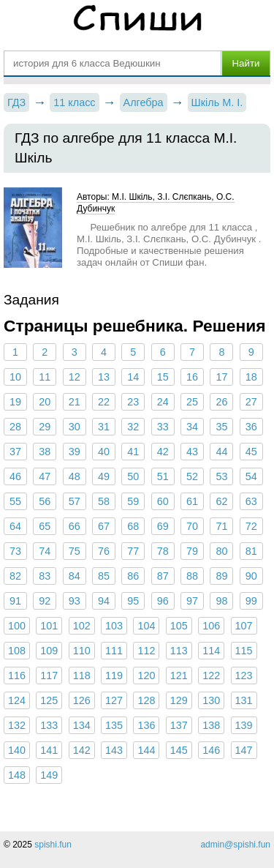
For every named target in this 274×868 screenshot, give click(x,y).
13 (104, 377)
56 (45, 501)
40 (104, 452)
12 (75, 377)
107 (244, 626)
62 (221, 501)
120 (146, 676)
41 (133, 452)
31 (104, 427)
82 (15, 576)
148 (17, 775)
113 (179, 651)
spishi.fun (53, 845)
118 (82, 676)
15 (163, 377)
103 (114, 626)
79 (192, 551)
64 (15, 526)
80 (221, 551)
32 (133, 427)
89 (221, 576)
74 (45, 551)
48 (75, 476)
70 (192, 526)
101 (49, 626)
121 (179, 676)
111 (114, 651)
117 (49, 676)
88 (192, 576)
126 (82, 700)
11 (45, 377)
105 (179, 626)
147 (244, 750)
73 (15, 551)
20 (45, 402)
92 (45, 601)
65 (45, 526)
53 (221, 476)
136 (146, 725)
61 (192, 501)
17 (221, 377)
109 (49, 651)
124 (17, 700)
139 (244, 725)
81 (251, 551)
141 (49, 750)
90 (251, 576)
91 (15, 601)
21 (75, 402)
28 (15, 427)
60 (163, 501)
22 (104, 402)
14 (133, 377)
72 (251, 526)
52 (192, 476)
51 (163, 476)
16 (192, 377)
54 (251, 476)
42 (163, 452)
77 (133, 551)
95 (133, 601)
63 (251, 501)
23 (133, 402)
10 (15, 377)
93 (75, 601)
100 (17, 626)
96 (163, 601)
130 (211, 700)
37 (15, 452)
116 (17, 676)
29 (45, 427)
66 (75, 526)
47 (45, 476)
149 (49, 775)
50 (133, 476)
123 (244, 676)
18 (251, 377)
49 (104, 476)
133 (49, 725)
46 (15, 476)
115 (244, 651)
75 (75, 551)
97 (192, 601)
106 (211, 626)
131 (244, 700)
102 (82, 626)
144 (146, 750)
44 (221, 452)
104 (146, 626)
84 (75, 576)
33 (163, 427)
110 (82, 651)
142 (82, 750)
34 (192, 427)
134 (82, 725)
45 (251, 452)
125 (49, 700)
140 (17, 750)
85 (104, 576)
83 (45, 576)
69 (163, 526)
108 (17, 651)
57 (75, 501)
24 (163, 402)
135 (114, 725)
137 (179, 725)
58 (104, 501)
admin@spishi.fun (235, 845)
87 (163, 576)
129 (179, 700)
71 (221, 526)
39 (75, 452)
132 (17, 725)
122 (211, 676)
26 (221, 402)
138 (211, 725)
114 (211, 651)
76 (104, 551)
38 (45, 452)
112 (146, 651)
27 (251, 402)
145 (179, 750)
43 (192, 452)
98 (221, 601)
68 (133, 526)
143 (114, 750)
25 (192, 402)
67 (104, 526)
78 (163, 551)
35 (221, 427)
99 (251, 601)
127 (114, 700)
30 (75, 427)
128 (146, 700)
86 (133, 576)
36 (251, 427)
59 (133, 501)
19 (15, 402)
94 (104, 601)
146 (211, 750)
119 (114, 676)
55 (15, 501)
